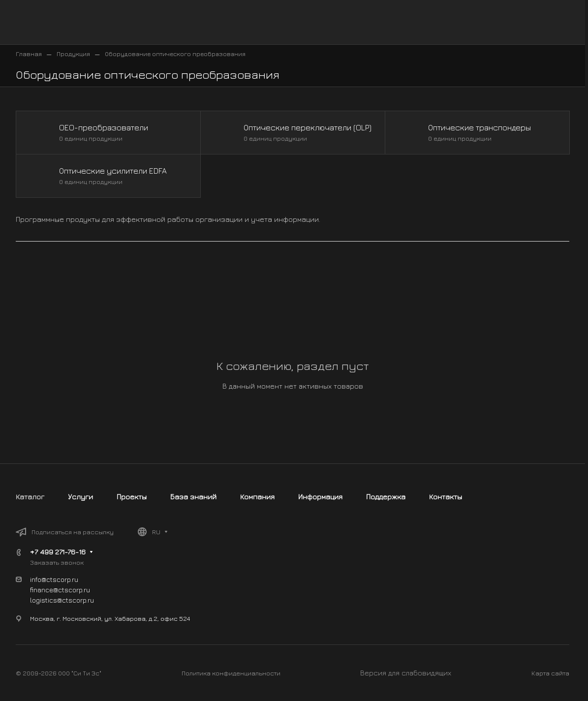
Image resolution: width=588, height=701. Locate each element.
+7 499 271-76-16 (58, 552)
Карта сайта (550, 673)
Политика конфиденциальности (231, 673)
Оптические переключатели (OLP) (308, 127)
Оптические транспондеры (480, 127)
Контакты (446, 497)
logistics (44, 600)
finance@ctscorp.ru (60, 590)
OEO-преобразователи (104, 127)
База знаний (193, 497)
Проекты (132, 497)
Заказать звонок (57, 562)
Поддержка (386, 497)
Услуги (80, 497)
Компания (257, 497)
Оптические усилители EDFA (113, 171)
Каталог (30, 497)
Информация (320, 497)
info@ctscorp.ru (54, 579)
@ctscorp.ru (76, 600)
